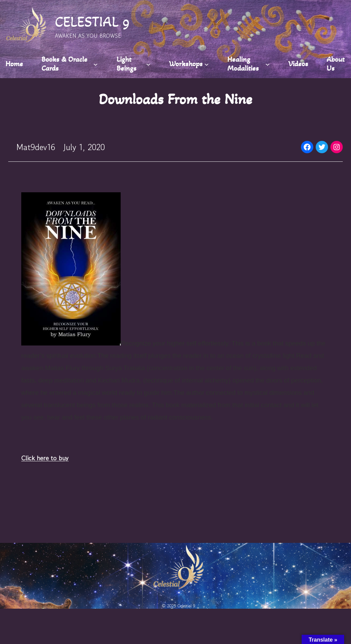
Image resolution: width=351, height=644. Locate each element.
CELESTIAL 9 (92, 22)
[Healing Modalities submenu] (268, 64)
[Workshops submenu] (207, 64)
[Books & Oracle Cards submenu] (95, 64)
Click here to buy (45, 458)
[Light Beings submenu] (148, 64)
